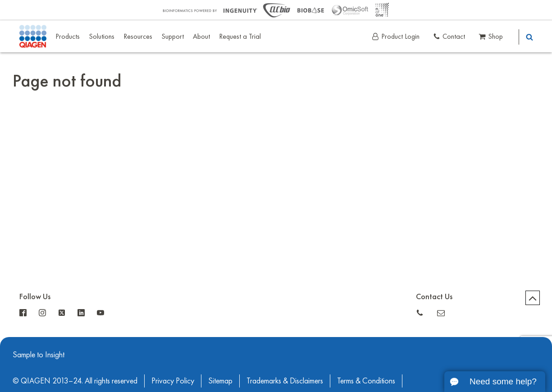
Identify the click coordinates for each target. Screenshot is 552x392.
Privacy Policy (173, 381)
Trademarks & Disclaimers (285, 381)
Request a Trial (240, 36)
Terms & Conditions (366, 381)
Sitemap (220, 381)
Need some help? (503, 381)
